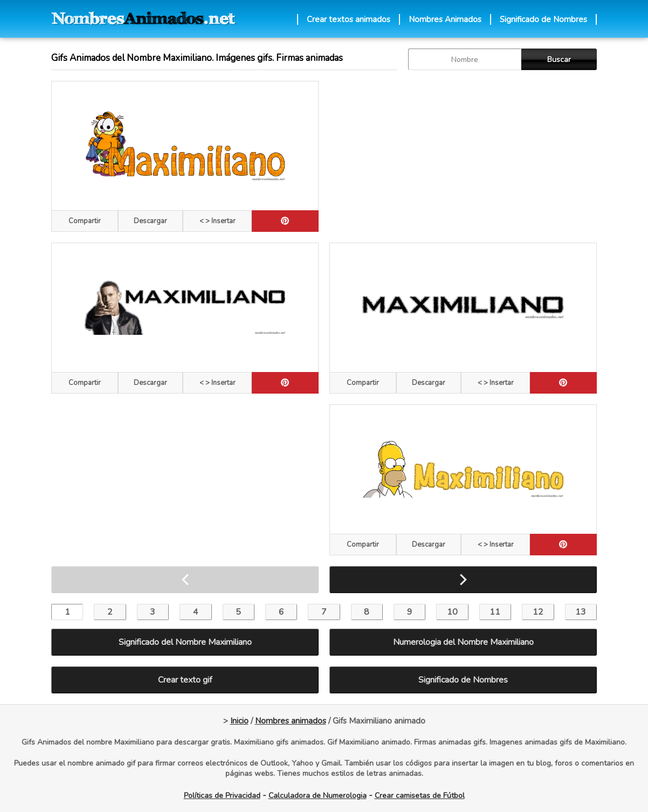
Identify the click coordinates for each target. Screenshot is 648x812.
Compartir (85, 221)
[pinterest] (285, 221)
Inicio (239, 721)
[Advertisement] (463, 156)
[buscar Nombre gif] (465, 59)
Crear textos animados (349, 19)
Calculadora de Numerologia (318, 796)
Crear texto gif (185, 680)
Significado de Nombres (543, 19)
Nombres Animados (445, 19)
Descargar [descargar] (150, 221)
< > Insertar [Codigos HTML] (218, 221)
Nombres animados (291, 721)
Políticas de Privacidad (222, 796)
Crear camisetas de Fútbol (420, 796)
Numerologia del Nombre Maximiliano (463, 642)
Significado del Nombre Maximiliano (185, 642)
